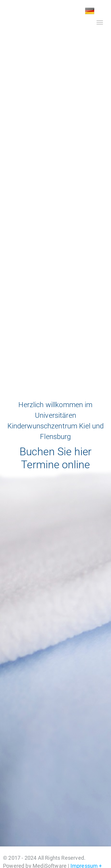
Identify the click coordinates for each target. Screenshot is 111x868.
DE (90, 11)
